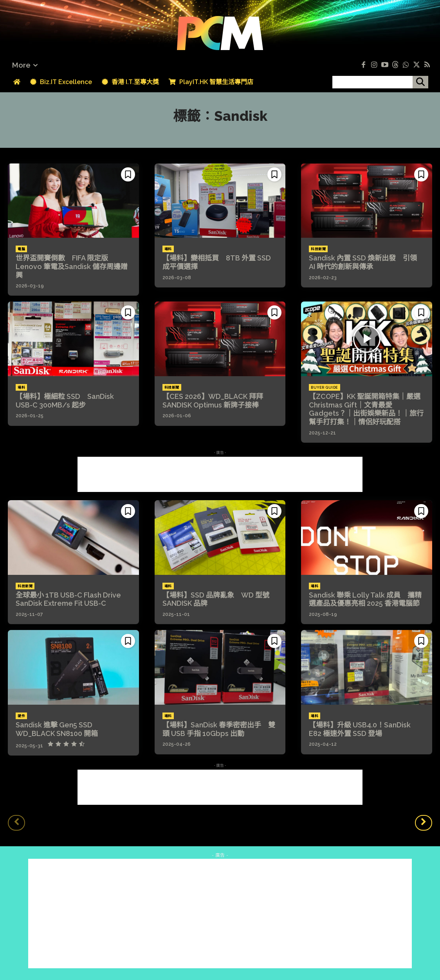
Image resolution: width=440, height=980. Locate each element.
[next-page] (424, 823)
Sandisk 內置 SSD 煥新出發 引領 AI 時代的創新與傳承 (363, 262)
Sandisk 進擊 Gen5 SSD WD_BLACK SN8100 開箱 (58, 729)
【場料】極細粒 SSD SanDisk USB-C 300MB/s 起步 (65, 401)
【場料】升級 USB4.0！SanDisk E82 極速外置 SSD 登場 (360, 729)
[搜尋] (420, 82)
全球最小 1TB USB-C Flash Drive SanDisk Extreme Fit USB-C (72, 599)
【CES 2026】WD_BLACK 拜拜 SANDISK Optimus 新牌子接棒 (216, 401)
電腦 (21, 249)
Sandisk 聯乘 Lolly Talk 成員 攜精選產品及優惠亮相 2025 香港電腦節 (365, 599)
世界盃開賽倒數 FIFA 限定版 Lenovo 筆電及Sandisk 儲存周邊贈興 (72, 266)
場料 (168, 249)
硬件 (21, 716)
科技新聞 (318, 249)
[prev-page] (16, 823)
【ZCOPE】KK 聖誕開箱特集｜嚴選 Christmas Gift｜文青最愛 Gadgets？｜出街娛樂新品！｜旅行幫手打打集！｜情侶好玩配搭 (366, 409)
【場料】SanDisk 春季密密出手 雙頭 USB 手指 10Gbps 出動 (219, 729)
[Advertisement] (220, 474)
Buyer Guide (325, 388)
